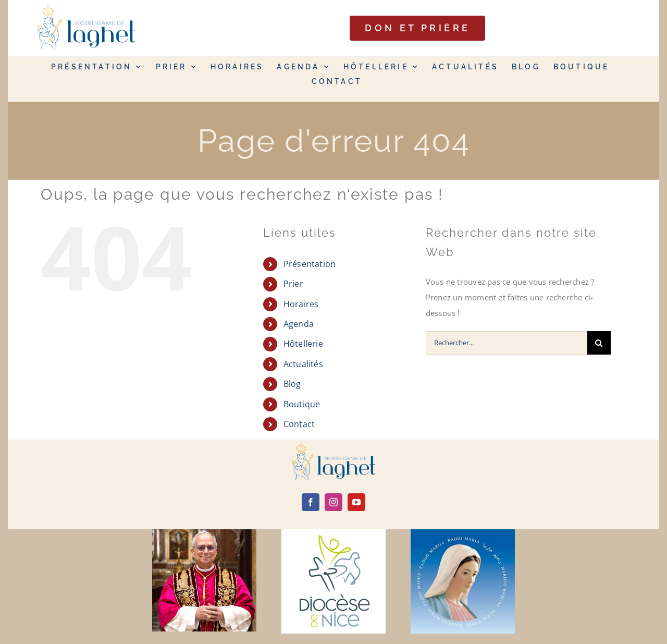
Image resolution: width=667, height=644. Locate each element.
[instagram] (333, 502)
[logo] (333, 446)
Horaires (301, 304)
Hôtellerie (303, 344)
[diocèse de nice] (333, 533)
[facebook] (311, 502)
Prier (293, 284)
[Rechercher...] (507, 343)
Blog (292, 384)
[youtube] (356, 502)
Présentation (310, 264)
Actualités (303, 364)
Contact (299, 424)
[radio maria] (463, 533)
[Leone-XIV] (204, 533)
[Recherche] (599, 343)
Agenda (299, 324)
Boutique (302, 404)
